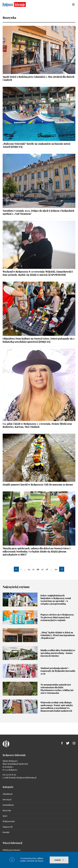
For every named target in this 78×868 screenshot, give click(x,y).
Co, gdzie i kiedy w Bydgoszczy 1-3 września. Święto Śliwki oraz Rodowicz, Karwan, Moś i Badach (37, 425)
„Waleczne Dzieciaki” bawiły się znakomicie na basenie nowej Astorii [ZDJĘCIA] (36, 145)
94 (29, 569)
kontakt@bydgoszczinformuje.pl (23, 778)
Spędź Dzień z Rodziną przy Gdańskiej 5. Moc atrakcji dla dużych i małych (38, 78)
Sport (5, 816)
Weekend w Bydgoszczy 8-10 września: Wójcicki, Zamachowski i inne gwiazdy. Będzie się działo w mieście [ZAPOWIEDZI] (38, 273)
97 (42, 569)
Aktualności (8, 794)
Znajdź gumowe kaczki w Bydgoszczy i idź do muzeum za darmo (38, 485)
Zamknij (57, 860)
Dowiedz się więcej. (35, 861)
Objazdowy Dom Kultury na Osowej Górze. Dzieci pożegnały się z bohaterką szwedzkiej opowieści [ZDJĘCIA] (39, 340)
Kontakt (6, 832)
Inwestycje (7, 800)
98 (47, 569)
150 (56, 569)
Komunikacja (8, 805)
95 (33, 569)
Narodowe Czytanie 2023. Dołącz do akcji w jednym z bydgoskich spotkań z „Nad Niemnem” (38, 212)
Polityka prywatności (11, 850)
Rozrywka (7, 810)
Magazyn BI (8, 827)
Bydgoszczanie (9, 821)
